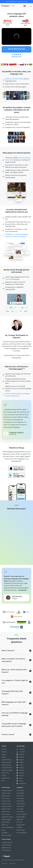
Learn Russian (20, 806)
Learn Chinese (21, 798)
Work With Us (5, 778)
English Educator (6, 848)
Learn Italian (20, 809)
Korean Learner (6, 814)
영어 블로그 (5, 833)
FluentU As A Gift (6, 762)
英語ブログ (5, 825)
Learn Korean (20, 812)
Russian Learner (6, 809)
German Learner (6, 804)
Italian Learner (6, 812)
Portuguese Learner (7, 817)
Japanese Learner (7, 806)
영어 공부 (19, 822)
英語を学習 (20, 820)
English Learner (6, 796)
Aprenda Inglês (21, 825)
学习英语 (19, 827)
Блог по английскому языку (8, 829)
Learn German (20, 801)
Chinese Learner (6, 801)
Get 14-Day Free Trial (16, 49)
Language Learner (7, 791)
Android (4, 776)
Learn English (20, 793)
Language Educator (7, 842)
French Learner (6, 798)
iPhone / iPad (5, 773)
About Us (4, 752)
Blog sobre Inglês (7, 835)
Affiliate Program (6, 765)
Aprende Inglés (21, 817)
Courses (4, 749)
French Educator (6, 850)
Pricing (4, 757)
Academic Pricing (6, 760)
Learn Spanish (20, 791)
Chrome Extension (7, 768)
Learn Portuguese (22, 814)
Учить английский (22, 833)
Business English (6, 820)
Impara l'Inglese (21, 830)
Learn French (20, 796)
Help (3, 781)
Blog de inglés (6, 822)
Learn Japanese (21, 804)
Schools (13, 6)
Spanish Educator (7, 845)
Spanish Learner (6, 793)
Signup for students (7, 770)
